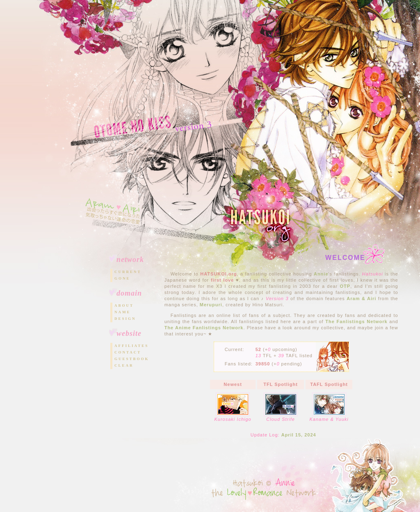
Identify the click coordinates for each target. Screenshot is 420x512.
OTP (345, 286)
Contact (128, 352)
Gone (122, 278)
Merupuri (211, 305)
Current (128, 272)
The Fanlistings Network (356, 321)
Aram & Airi (361, 298)
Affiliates (131, 346)
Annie (321, 274)
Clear (124, 365)
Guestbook (132, 359)
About (124, 305)
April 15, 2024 (299, 435)
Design (125, 319)
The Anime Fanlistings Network (204, 328)
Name (123, 312)
